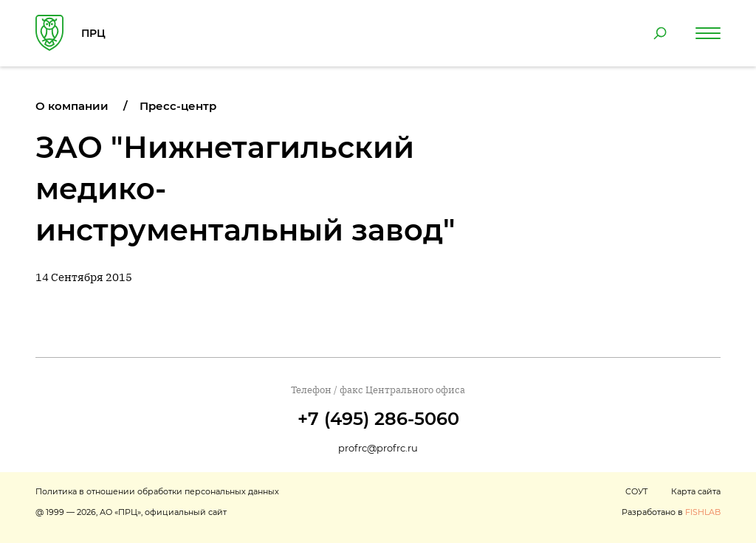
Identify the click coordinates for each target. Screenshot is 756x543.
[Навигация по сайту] (708, 33)
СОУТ (636, 491)
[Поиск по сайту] (660, 33)
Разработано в (671, 512)
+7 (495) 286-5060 (378, 419)
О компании (72, 106)
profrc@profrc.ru (378, 448)
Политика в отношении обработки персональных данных (157, 491)
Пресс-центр (178, 106)
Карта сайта (696, 491)
